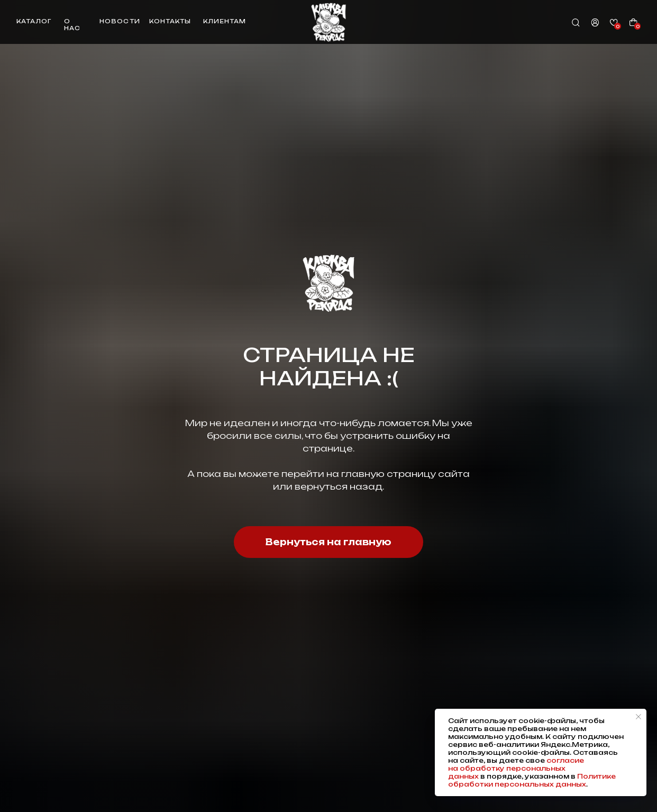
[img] (328, 22)
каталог (34, 21)
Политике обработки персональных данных (532, 780)
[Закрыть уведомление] (638, 717)
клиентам (225, 21)
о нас (72, 25)
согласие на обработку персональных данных (516, 768)
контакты (170, 21)
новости (120, 21)
